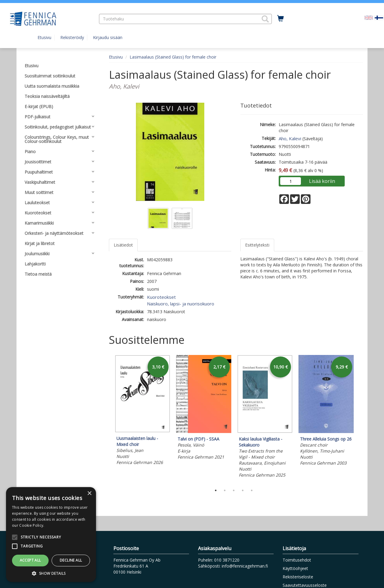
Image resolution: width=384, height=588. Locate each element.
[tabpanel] (142, 411)
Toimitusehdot (297, 560)
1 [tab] (216, 490)
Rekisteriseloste (298, 577)
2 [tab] (225, 490)
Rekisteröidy (72, 37)
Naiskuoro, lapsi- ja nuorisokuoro (181, 304)
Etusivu (44, 37)
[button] (265, 19)
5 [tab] (252, 490)
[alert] (51, 535)
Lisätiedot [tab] (123, 245)
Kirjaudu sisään (108, 37)
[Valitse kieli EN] (369, 17)
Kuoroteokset (161, 297)
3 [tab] (234, 490)
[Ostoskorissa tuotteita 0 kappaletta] (280, 19)
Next (360, 419)
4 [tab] (243, 490)
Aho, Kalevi (290, 138)
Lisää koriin (322, 181)
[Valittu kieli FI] (379, 17)
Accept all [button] (30, 560)
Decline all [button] (71, 560)
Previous (107, 419)
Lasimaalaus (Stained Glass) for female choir (173, 57)
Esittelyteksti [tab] (257, 245)
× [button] (89, 494)
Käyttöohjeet (295, 568)
